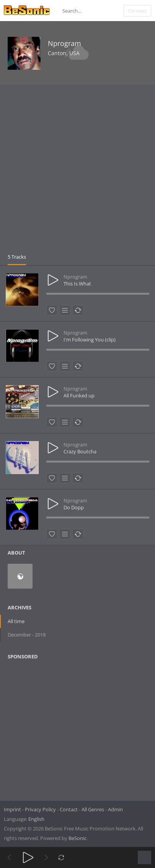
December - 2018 (27, 635)
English (36, 819)
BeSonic (77, 838)
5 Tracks (17, 257)
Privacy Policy (40, 809)
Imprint (12, 809)
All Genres (93, 809)
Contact (69, 809)
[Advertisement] (77, 172)
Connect (137, 11)
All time (16, 621)
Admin (115, 809)
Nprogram (64, 43)
